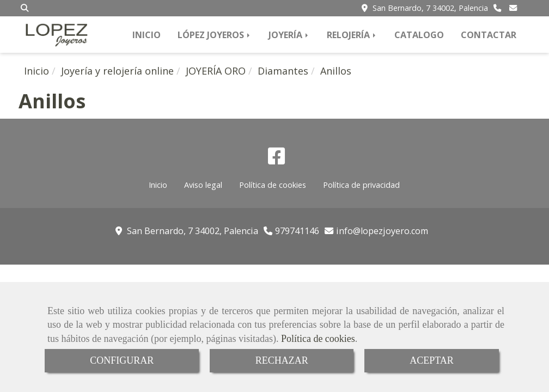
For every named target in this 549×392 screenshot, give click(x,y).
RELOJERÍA (352, 35)
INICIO (147, 35)
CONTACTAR (489, 35)
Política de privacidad (361, 185)
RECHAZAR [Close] (282, 360)
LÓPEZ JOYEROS (215, 35)
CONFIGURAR (122, 360)
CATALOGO (419, 35)
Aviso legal (203, 185)
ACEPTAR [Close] (432, 360)
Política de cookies (318, 339)
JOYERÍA (289, 35)
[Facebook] (277, 160)
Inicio (158, 185)
